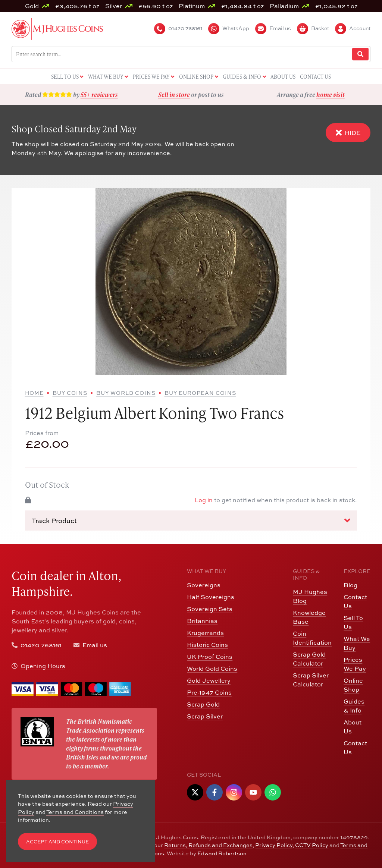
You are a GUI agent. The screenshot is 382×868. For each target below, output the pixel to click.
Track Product (191, 521)
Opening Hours (43, 666)
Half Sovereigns (211, 597)
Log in (204, 500)
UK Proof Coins (210, 657)
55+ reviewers (99, 95)
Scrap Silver (205, 716)
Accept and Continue (57, 842)
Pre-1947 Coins (209, 692)
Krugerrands (205, 633)
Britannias (202, 621)
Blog (350, 585)
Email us (95, 645)
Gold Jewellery (209, 680)
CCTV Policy (312, 845)
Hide (348, 133)
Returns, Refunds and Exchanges (208, 845)
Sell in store (174, 95)
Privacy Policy (274, 845)
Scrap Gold (203, 704)
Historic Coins (207, 645)
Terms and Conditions (75, 812)
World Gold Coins (212, 669)
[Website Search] (360, 54)
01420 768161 (41, 645)
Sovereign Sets (210, 609)
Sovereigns (204, 585)
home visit (331, 95)
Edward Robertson (222, 853)
